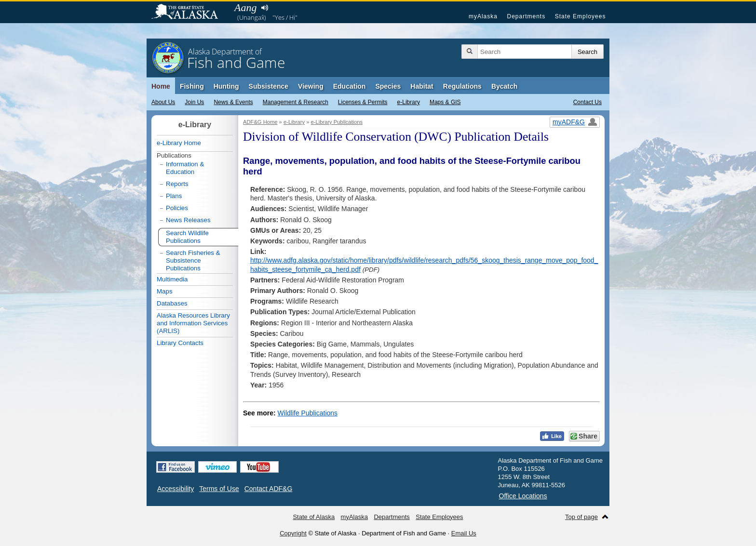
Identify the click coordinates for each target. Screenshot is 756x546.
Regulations (462, 86)
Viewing (311, 86)
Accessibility (175, 489)
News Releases (188, 220)
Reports (177, 184)
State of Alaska (189, 13)
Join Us (194, 102)
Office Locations (523, 496)
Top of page (581, 517)
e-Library (409, 102)
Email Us (464, 533)
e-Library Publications (337, 122)
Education (350, 86)
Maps (165, 291)
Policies (177, 208)
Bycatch (504, 86)
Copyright (293, 533)
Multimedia (172, 279)
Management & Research (296, 102)
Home (161, 86)
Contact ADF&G (269, 489)
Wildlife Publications (308, 413)
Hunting (226, 86)
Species (388, 86)
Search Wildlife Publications (187, 237)
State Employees (580, 16)
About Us (163, 102)
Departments (526, 16)
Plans (174, 196)
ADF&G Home (260, 122)
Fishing (192, 86)
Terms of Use (219, 489)
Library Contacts (180, 343)
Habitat (422, 86)
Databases (172, 303)
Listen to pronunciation (264, 8)
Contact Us (587, 102)
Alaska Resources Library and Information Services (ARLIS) (193, 323)
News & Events (233, 102)
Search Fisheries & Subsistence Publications (193, 260)
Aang (245, 7)
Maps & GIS (445, 102)
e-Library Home (179, 143)
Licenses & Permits (363, 102)
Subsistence (269, 86)
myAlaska (483, 16)
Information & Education (185, 168)
